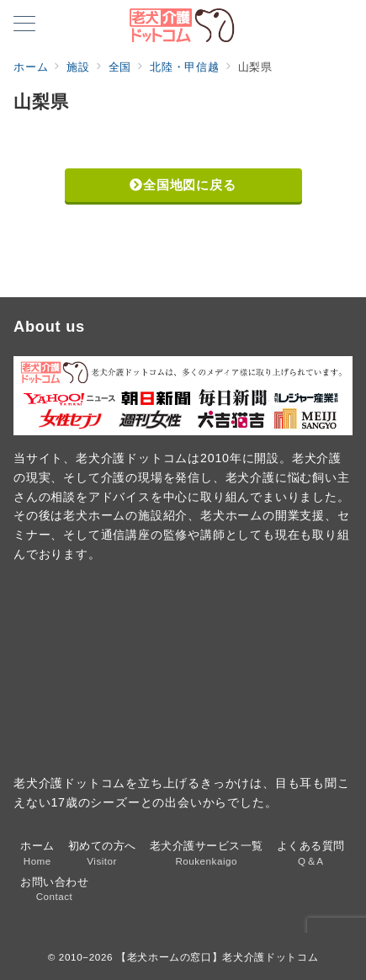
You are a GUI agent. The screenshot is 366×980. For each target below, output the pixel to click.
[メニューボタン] (24, 25)
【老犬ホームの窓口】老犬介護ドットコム (217, 957)
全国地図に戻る (183, 185)
